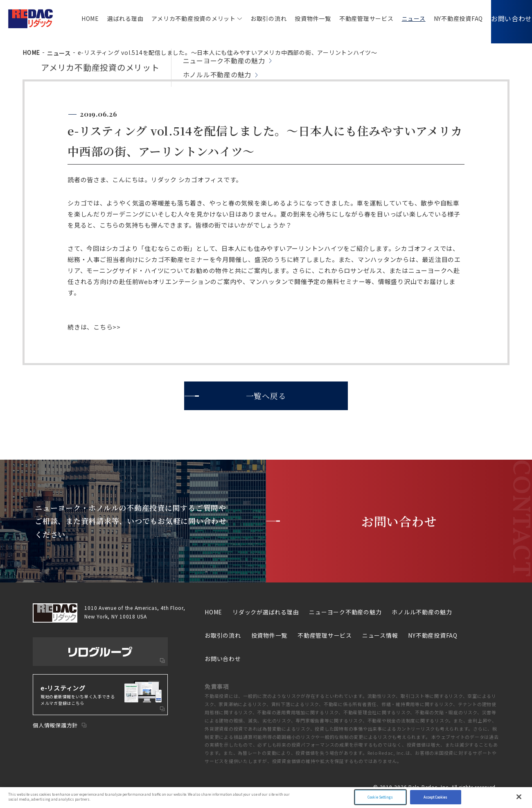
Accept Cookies (435, 797)
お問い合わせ (506, 18)
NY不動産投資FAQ (446, 18)
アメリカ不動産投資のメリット (181, 18)
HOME (78, 18)
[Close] (519, 797)
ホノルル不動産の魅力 (422, 612)
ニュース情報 (380, 635)
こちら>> (107, 327)
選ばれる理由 (113, 18)
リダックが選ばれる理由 (266, 612)
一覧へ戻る (266, 396)
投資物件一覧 (301, 18)
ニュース (401, 18)
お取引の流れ (256, 18)
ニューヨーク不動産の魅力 (345, 612)
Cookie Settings (380, 797)
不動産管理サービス (354, 18)
